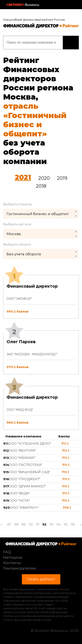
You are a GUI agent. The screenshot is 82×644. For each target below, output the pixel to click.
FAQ (7, 552)
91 (38, 524)
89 (24, 524)
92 (44, 524)
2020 (44, 178)
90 (31, 524)
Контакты (12, 563)
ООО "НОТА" (19, 500)
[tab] (41, 352)
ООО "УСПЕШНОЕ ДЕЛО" (30, 443)
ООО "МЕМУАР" (22, 458)
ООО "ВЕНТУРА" (22, 451)
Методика (13, 557)
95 (66, 524)
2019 (62, 178)
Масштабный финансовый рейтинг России (34, 20)
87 (9, 524)
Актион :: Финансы (23, 5)
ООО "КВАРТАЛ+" (24, 508)
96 (73, 524)
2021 (23, 177)
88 (16, 524)
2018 (41, 186)
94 (59, 524)
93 (52, 524)
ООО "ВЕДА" (19, 493)
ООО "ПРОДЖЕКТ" (25, 479)
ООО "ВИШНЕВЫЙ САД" (29, 472)
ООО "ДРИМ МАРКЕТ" (28, 486)
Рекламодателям (20, 568)
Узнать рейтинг (71, 43)
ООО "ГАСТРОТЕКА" (26, 465)
